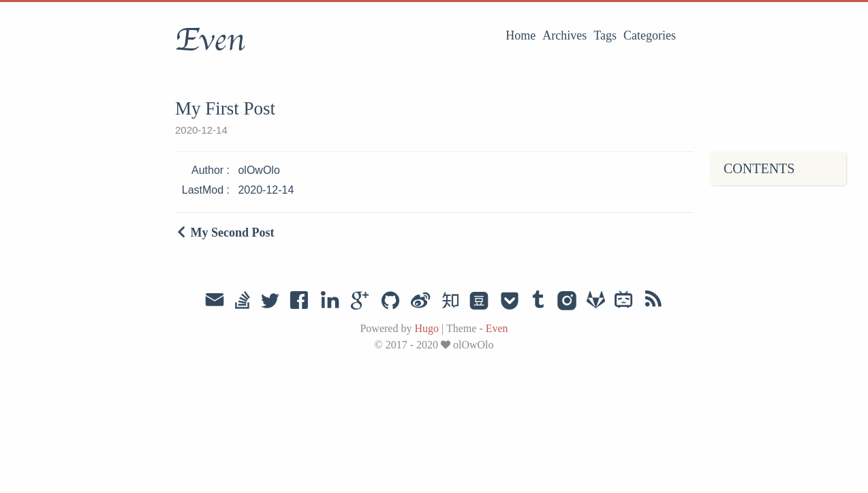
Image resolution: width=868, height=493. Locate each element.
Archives (564, 35)
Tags (605, 35)
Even (210, 40)
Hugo (427, 328)
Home (521, 35)
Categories (650, 35)
